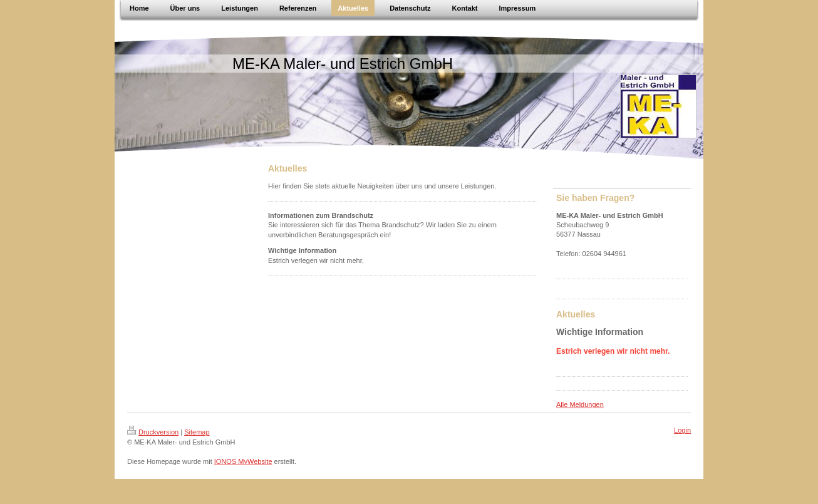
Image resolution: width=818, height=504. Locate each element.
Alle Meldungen (580, 404)
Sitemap (197, 432)
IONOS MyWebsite (243, 461)
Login (682, 430)
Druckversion (153, 432)
